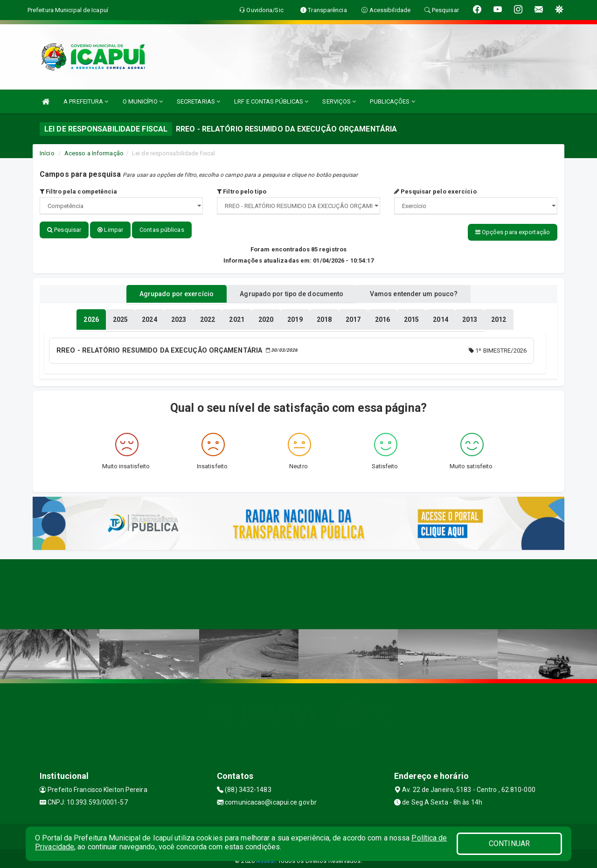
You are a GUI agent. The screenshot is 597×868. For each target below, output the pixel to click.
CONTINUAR (509, 844)
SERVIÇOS (339, 101)
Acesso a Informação (94, 153)
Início (47, 153)
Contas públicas (162, 230)
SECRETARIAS (198, 101)
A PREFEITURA (86, 101)
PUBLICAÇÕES (392, 101)
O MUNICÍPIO (143, 101)
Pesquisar (64, 230)
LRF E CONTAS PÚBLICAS (271, 101)
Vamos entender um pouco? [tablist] (426, 291)
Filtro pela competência (79, 191)
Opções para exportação (513, 232)
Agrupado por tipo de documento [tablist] (292, 291)
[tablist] (91, 316)
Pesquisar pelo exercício (435, 191)
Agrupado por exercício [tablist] (163, 291)
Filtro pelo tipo (242, 191)
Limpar (110, 230)
